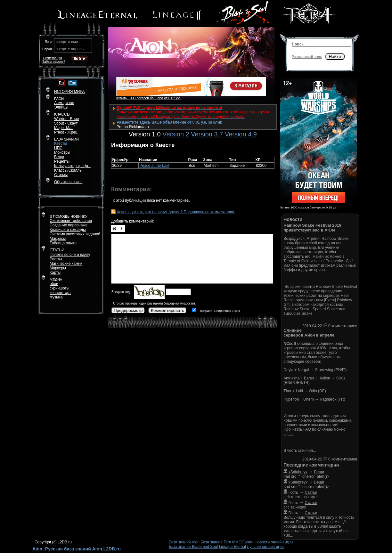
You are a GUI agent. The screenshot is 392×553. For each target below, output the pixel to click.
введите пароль (70, 49)
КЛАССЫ (62, 114)
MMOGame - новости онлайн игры (263, 542)
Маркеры (58, 268)
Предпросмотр (128, 310)
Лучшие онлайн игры (266, 547)
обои (54, 284)
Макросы (58, 239)
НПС (58, 148)
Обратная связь (68, 182)
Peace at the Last (154, 166)
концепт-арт (60, 293)
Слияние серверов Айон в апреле (309, 333)
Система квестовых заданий (75, 234)
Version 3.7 (207, 134)
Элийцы (61, 107)
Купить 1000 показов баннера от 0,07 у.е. (149, 98)
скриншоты (59, 288)
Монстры (62, 152)
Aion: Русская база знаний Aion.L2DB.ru (77, 549)
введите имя (67, 42)
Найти (335, 57)
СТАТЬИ (57, 250)
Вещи (59, 157)
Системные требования (71, 221)
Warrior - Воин (67, 119)
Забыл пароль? (54, 62)
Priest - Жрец (66, 132)
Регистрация (53, 58)
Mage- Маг (64, 128)
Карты (55, 272)
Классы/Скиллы (68, 170)
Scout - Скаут (66, 123)
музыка (56, 297)
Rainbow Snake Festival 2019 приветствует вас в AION (312, 228)
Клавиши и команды (68, 230)
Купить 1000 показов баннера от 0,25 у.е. (309, 207)
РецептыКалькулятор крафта (72, 164)
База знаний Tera (216, 542)
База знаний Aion (184, 542)
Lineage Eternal (233, 547)
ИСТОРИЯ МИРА (69, 92)
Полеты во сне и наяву (70, 255)
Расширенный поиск (307, 57)
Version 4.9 (241, 134)
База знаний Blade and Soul (193, 547)
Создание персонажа (69, 225)
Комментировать (167, 310)
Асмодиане (64, 103)
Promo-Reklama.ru (133, 127)
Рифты (56, 259)
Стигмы (61, 175)
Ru (61, 83)
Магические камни (66, 264)
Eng (73, 83)
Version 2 (176, 134)
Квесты (61, 143)
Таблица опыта (63, 243)
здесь (288, 434)
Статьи (311, 492)
